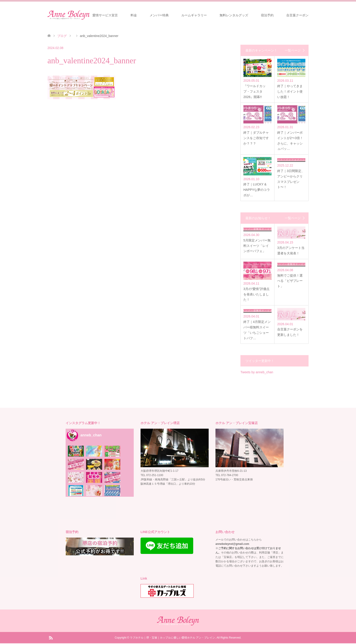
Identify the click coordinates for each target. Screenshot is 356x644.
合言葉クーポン (297, 15)
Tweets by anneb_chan (257, 373)
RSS (51, 638)
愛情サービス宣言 (105, 15)
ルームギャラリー (194, 15)
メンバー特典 (159, 15)
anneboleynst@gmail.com (232, 545)
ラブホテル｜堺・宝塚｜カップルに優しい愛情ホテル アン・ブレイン (172, 638)
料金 (134, 15)
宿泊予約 (267, 15)
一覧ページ (293, 50)
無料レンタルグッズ (234, 15)
